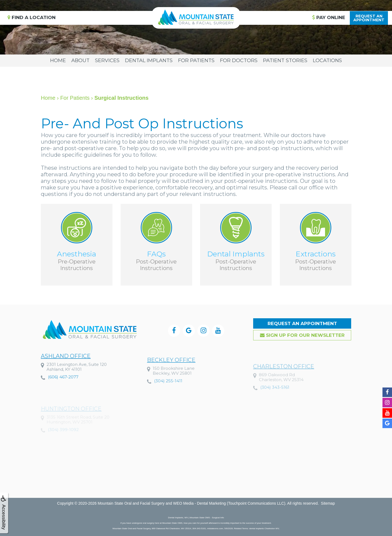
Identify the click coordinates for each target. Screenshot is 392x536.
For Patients (196, 60)
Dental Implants (149, 60)
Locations (327, 60)
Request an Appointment (302, 323)
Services (107, 60)
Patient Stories (285, 60)
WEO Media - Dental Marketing (200, 503)
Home (58, 60)
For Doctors (239, 60)
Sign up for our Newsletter (302, 335)
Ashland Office (66, 371)
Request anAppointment (369, 18)
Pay (329, 17)
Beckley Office (171, 378)
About (80, 60)
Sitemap (328, 503)
